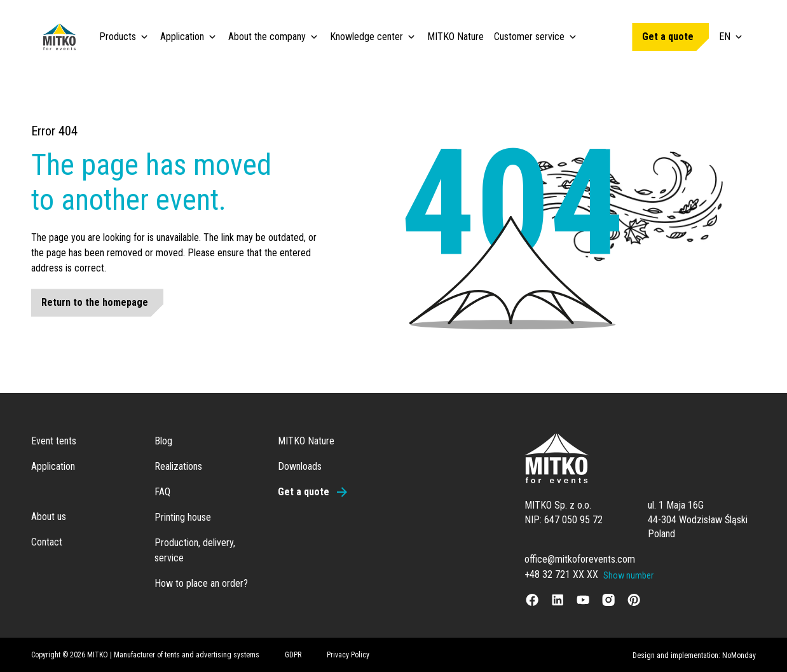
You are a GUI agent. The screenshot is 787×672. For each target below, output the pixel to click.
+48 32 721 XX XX (561, 574)
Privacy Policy (348, 655)
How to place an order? (201, 583)
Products (118, 37)
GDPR (293, 655)
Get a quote (668, 37)
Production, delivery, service (195, 550)
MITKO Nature (455, 37)
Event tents (54, 441)
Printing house (183, 517)
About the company (267, 37)
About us (49, 517)
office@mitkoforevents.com (580, 559)
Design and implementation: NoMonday (694, 655)
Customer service (529, 37)
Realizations (178, 466)
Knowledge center (366, 37)
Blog (163, 441)
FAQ (162, 492)
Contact (47, 542)
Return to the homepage (95, 302)
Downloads (300, 466)
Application (182, 37)
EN (732, 37)
